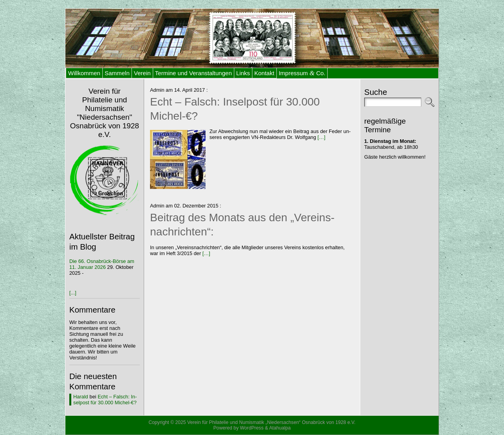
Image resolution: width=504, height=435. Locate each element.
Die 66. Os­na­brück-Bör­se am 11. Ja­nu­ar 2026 (102, 264)
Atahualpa (280, 428)
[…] (321, 137)
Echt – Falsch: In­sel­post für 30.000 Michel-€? (105, 400)
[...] (73, 293)
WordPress (252, 428)
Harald (81, 397)
